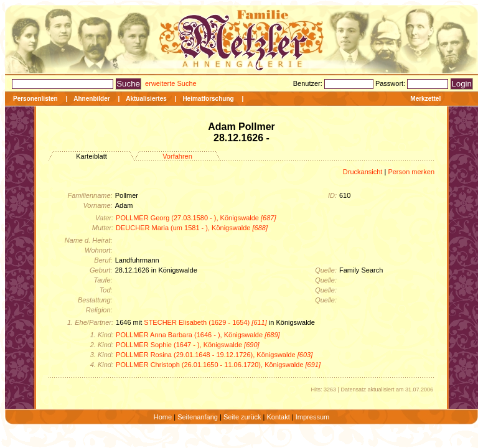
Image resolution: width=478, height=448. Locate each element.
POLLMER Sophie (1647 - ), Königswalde (188, 345)
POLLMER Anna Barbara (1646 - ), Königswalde (198, 335)
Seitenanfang (198, 417)
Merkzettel (425, 99)
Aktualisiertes (146, 99)
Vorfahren (177, 156)
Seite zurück (242, 417)
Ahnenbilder (91, 99)
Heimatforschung (208, 99)
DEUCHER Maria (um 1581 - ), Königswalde (192, 228)
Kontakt (278, 417)
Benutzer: (309, 83)
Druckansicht (363, 172)
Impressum (312, 417)
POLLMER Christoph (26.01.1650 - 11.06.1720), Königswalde (218, 365)
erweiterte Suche (171, 83)
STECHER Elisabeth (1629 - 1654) (205, 322)
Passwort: (391, 83)
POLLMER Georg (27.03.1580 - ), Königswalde (196, 218)
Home (163, 417)
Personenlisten (35, 99)
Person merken (411, 172)
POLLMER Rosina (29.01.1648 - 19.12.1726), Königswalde (214, 355)
